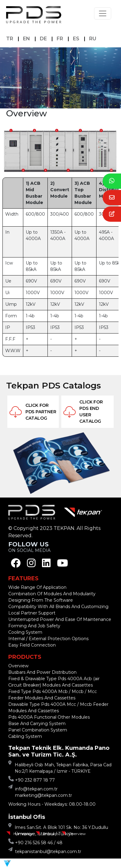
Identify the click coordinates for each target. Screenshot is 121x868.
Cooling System (25, 632)
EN (26, 39)
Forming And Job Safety (34, 626)
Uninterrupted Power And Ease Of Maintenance (60, 619)
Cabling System (25, 736)
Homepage (23, 834)
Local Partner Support (32, 613)
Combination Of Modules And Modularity (52, 594)
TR (10, 39)
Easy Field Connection (32, 645)
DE (43, 39)
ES (76, 39)
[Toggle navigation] (103, 13)
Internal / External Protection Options (48, 639)
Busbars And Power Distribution (42, 672)
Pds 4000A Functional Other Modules (49, 717)
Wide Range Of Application (37, 587)
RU (93, 39)
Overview (77, 834)
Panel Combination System (38, 730)
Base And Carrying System (37, 724)
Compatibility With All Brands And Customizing (58, 607)
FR (60, 39)
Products (51, 834)
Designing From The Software (41, 600)
